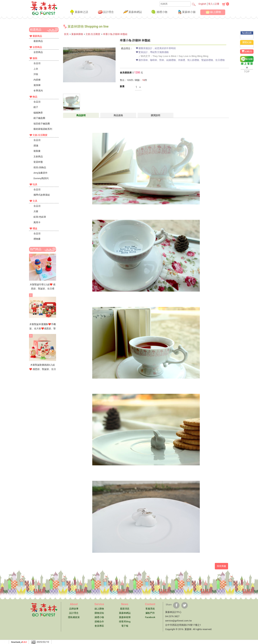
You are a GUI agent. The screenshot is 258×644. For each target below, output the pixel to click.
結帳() (247, 51)
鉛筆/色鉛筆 (40, 217)
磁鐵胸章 (38, 113)
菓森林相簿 (125, 617)
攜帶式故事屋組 (42, 195)
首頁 (66, 34)
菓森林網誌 (132, 12)
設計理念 (106, 12)
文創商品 (38, 157)
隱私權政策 (74, 617)
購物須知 (99, 613)
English (202, 4)
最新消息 (125, 609)
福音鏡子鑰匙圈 (42, 124)
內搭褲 (37, 80)
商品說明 (81, 115)
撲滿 (36, 146)
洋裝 (36, 74)
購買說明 (156, 115)
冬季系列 (38, 91)
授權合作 (99, 622)
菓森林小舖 (186, 12)
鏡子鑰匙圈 (39, 118)
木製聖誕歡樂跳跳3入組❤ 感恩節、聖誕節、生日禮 (43, 369)
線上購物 (213, 12)
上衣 (36, 69)
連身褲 (37, 85)
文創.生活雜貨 (93, 34)
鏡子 (36, 107)
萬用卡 (37, 222)
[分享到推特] (185, 605)
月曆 (36, 211)
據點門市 (150, 613)
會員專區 (99, 626)
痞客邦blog (125, 622)
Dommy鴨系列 (41, 178)
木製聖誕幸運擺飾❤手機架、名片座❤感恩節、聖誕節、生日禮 (42, 328)
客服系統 (150, 609)
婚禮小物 (159, 12)
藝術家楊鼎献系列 (43, 129)
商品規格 (118, 115)
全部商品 (38, 52)
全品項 (37, 63)
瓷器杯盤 (38, 162)
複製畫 (37, 151)
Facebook (150, 617)
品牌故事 (74, 609)
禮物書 (37, 239)
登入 (211, 4)
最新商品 (38, 41)
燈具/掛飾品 (40, 167)
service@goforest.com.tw (178, 621)
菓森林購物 (77, 34)
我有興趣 (221, 566)
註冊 (217, 4)
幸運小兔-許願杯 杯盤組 (115, 34)
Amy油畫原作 (40, 173)
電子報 (125, 626)
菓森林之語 (79, 12)
